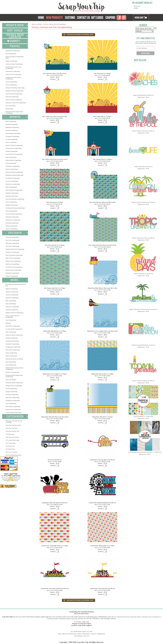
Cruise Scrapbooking (11, 85)
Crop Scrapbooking (11, 320)
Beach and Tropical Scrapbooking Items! (14, 57)
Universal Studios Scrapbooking (14, 64)
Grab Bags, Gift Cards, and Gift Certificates (14, 421)
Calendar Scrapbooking (12, 310)
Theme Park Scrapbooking (13, 71)
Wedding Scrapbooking (71, 619)
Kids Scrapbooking (11, 362)
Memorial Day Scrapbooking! (13, 270)
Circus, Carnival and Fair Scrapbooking (12, 316)
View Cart (86, 636)
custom (121, 617)
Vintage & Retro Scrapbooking (14, 386)
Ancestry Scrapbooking (12, 295)
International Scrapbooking (13, 51)
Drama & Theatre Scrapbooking (14, 145)
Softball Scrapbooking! (12, 205)
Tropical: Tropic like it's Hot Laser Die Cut (143, 238)
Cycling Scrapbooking (12, 139)
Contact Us (93, 634)
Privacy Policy (78, 634)
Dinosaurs (8, 323)
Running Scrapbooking (12, 196)
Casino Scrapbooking (11, 82)
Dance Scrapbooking (11, 142)
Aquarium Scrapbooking (12, 298)
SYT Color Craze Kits (11, 452)
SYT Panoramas (10, 434)
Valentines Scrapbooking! (12, 252)
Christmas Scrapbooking (12, 237)
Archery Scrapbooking (12, 229)
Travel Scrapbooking (131, 617)
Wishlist (136, 8)
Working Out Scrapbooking (13, 220)
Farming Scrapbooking (12, 338)
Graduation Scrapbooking (12, 344)
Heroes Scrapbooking (11, 353)
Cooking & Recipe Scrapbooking (14, 383)
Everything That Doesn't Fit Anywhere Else (16, 285)
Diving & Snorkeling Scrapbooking (15, 88)
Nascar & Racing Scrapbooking (14, 94)
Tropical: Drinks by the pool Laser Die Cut (143, 131)
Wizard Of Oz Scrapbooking (13, 409)
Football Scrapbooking (12, 151)
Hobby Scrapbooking (11, 356)
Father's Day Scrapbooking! (13, 258)
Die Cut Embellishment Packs (13, 455)
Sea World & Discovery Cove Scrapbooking (13, 68)
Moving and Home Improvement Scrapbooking (14, 112)
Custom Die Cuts (10, 446)
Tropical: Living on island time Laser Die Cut (143, 202)
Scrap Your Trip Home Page (66, 7)
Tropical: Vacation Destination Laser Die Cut (143, 345)
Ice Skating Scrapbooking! (13, 178)
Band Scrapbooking (11, 121)
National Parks (9, 109)
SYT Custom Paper (11, 443)
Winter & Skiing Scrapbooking (14, 100)
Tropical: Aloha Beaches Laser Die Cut (143, 95)
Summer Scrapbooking (12, 276)
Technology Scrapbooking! (13, 400)
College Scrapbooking (11, 392)
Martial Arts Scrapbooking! (13, 184)
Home (33, 24)
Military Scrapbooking (12, 289)
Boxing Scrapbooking (11, 226)
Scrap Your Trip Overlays (12, 437)
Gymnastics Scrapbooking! (13, 166)
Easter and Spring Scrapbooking (14, 255)
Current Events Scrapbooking (13, 412)
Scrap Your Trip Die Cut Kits (13, 425)
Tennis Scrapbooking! (11, 211)
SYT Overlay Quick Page (12, 440)
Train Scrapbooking (11, 403)
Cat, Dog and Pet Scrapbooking (14, 329)
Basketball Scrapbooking (12, 127)
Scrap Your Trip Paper (11, 428)
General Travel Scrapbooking (13, 74)
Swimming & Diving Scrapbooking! (15, 208)
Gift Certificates (78, 636)
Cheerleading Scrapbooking (13, 133)
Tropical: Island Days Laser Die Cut (143, 274)
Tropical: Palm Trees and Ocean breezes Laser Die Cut (143, 309)
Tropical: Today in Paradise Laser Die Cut (143, 381)
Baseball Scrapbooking (12, 124)
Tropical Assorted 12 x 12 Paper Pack (143, 416)
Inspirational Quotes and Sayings (14, 359)
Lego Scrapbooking (11, 365)
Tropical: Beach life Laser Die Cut (143, 167)
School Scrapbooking (11, 389)
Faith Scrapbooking (11, 332)
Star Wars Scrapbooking (12, 395)
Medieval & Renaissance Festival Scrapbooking (14, 368)
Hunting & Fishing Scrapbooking (14, 91)
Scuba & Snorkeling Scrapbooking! (15, 199)
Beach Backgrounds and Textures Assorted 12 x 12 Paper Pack (145, 452)
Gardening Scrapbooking (12, 341)
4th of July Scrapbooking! (12, 246)
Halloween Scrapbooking (12, 243)
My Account (137, 6)
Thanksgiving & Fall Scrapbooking (15, 249)
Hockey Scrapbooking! (12, 169)
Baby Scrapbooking (11, 301)
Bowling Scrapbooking (12, 130)
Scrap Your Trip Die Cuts (12, 431)
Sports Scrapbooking (154, 617)
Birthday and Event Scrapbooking (14, 313)
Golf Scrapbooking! (11, 163)
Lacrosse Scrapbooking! (12, 181)
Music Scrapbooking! (11, 187)
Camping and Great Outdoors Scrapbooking (13, 78)
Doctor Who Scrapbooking (13, 326)
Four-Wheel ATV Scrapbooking (14, 154)
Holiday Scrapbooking (60, 619)
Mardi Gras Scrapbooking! (13, 264)
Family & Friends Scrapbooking (14, 335)
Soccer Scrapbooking (11, 202)
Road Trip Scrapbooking (12, 97)
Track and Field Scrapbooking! (14, 214)
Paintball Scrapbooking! (12, 193)
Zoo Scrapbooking (11, 106)
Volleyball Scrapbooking (12, 217)
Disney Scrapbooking (11, 61)
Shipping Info (101, 634)
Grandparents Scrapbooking (13, 347)
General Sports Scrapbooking (13, 160)
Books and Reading (11, 304)
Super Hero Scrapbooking (12, 398)
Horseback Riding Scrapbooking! (14, 172)
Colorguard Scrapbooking (12, 136)
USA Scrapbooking (11, 54)
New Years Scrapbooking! (12, 240)
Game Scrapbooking (11, 157)
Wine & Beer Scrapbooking (13, 406)
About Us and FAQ (68, 634)
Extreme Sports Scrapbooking (13, 148)
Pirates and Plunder (11, 380)
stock (116, 617)
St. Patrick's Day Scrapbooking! (14, 267)
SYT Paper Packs (10, 449)
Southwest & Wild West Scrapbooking (16, 103)
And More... (40, 24)
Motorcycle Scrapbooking (12, 372)
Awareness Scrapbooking (12, 307)
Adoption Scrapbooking (12, 292)
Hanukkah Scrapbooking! (12, 273)
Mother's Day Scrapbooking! (13, 261)
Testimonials (86, 634)
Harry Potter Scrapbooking (13, 350)
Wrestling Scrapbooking (12, 223)
